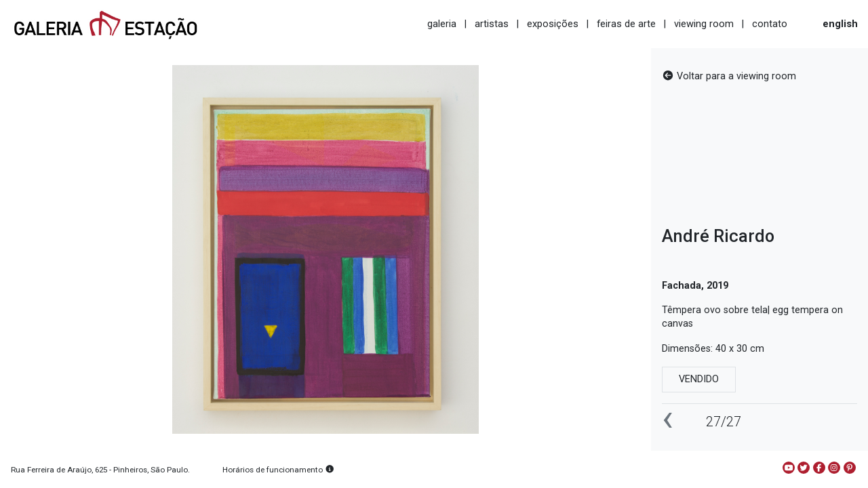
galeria (442, 24)
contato (770, 24)
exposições (553, 24)
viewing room (704, 24)
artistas (492, 24)
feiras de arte (626, 24)
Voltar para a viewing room (729, 76)
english (840, 24)
